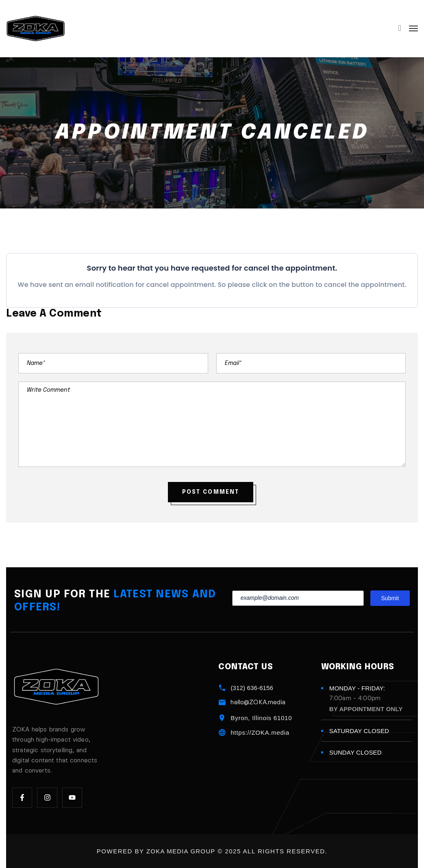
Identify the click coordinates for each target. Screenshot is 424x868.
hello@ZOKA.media (258, 703)
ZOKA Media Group (181, 851)
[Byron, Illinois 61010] (222, 718)
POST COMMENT (211, 492)
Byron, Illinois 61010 (261, 718)
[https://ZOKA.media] (222, 732)
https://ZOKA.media (260, 732)
